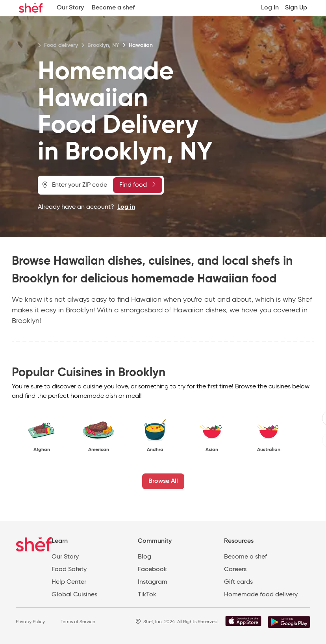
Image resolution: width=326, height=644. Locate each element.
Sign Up (296, 8)
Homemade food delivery (261, 595)
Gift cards (238, 582)
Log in (126, 207)
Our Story (70, 8)
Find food (137, 185)
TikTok (147, 595)
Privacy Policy (30, 622)
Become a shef (113, 8)
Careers (235, 570)
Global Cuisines (74, 595)
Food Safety (69, 570)
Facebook (152, 570)
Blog (144, 557)
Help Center (69, 582)
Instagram (153, 582)
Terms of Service (78, 622)
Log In (270, 8)
